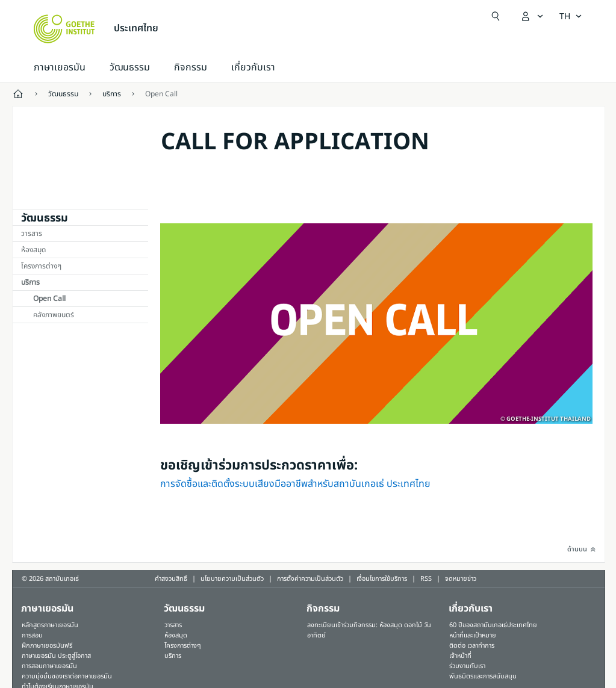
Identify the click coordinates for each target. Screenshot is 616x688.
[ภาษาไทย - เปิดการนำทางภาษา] (571, 17)
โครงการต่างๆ (41, 266)
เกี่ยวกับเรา (253, 67)
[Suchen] (496, 16)
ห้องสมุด (33, 250)
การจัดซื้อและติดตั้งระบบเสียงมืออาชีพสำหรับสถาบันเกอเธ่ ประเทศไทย (295, 484)
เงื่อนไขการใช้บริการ (382, 579)
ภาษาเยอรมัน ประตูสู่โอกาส (56, 656)
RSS (426, 579)
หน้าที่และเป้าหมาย (473, 635)
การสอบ (32, 635)
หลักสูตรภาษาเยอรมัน (50, 625)
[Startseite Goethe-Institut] (64, 29)
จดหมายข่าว (461, 579)
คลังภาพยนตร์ (54, 315)
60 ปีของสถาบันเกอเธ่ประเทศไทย (493, 625)
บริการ (30, 282)
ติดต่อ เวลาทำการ (472, 646)
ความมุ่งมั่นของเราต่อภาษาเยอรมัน (67, 676)
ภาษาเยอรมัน (60, 67)
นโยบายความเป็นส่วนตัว (232, 579)
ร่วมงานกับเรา (467, 666)
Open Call (49, 299)
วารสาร (32, 234)
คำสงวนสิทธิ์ (171, 579)
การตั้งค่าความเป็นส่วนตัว (310, 579)
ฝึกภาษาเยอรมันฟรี (47, 646)
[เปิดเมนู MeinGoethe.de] (532, 16)
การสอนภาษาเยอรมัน (49, 666)
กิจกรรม (323, 609)
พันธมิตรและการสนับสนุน (483, 676)
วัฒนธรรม (130, 67)
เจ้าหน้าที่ (460, 656)
